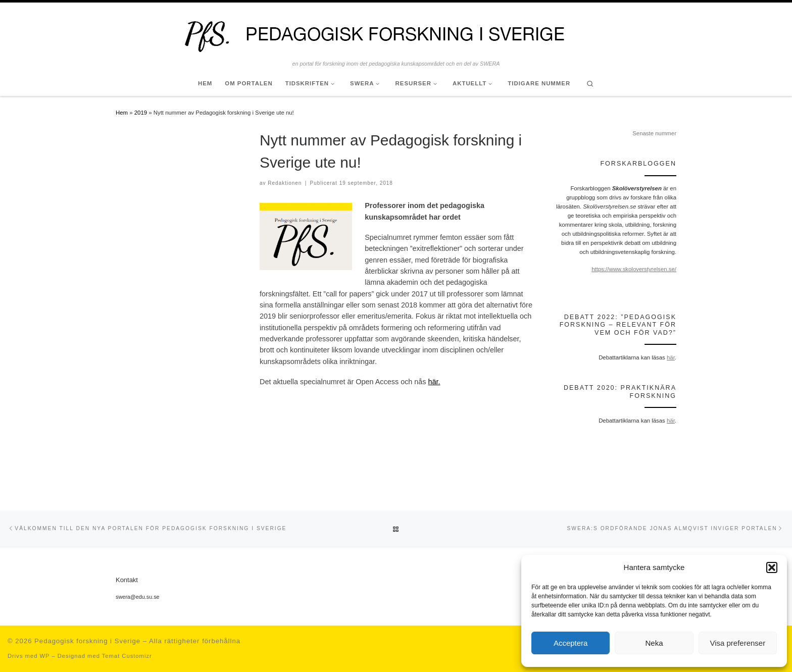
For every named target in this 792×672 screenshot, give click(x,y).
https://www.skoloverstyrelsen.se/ (634, 269)
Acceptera (571, 643)
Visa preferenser (737, 643)
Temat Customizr (127, 656)
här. (434, 382)
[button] (772, 567)
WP (44, 656)
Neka (654, 643)
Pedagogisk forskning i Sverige (87, 641)
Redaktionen (285, 183)
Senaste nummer (654, 133)
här (671, 357)
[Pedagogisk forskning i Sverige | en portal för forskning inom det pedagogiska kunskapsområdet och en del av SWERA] (396, 31)
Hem (122, 113)
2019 (141, 113)
